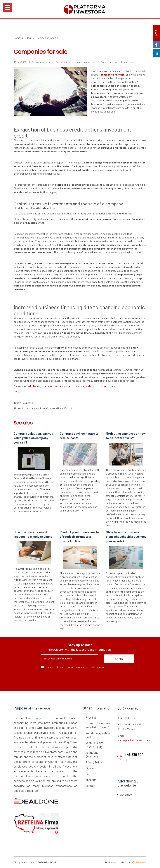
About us (91, 780)
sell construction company (101, 386)
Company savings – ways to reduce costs (79, 436)
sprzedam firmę (132, 62)
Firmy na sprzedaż (41, 62)
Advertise (126, 794)
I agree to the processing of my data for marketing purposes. (74, 667)
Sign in (90, 768)
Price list (91, 717)
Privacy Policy (94, 762)
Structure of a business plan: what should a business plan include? (126, 537)
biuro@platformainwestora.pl (134, 740)
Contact (90, 786)
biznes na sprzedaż (86, 62)
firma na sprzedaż (110, 62)
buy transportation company (69, 386)
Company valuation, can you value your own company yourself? (33, 438)
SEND (119, 659)
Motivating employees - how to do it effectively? (126, 436)
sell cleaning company (40, 386)
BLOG (156, 33)
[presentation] (69, 678)
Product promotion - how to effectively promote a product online (79, 537)
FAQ (88, 774)
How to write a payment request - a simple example (33, 534)
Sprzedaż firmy (63, 62)
